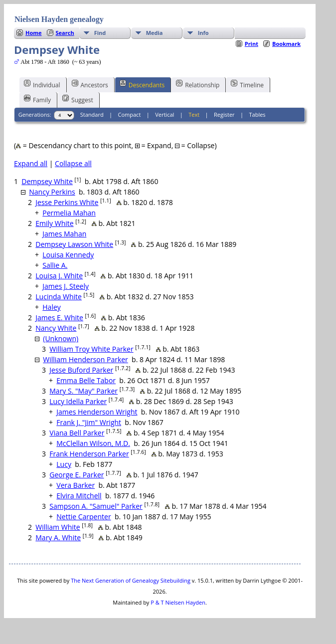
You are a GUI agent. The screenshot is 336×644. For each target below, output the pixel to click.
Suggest (78, 99)
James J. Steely (66, 286)
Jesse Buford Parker (81, 370)
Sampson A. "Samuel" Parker (96, 506)
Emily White (54, 223)
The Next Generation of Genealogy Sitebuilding (131, 580)
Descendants (142, 84)
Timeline (247, 84)
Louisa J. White (59, 276)
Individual (42, 84)
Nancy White (56, 328)
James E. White (59, 318)
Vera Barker (76, 485)
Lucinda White (59, 297)
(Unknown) (61, 338)
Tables (257, 114)
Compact (130, 114)
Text (194, 114)
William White (58, 527)
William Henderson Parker (85, 359)
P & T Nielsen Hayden (178, 602)
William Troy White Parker (91, 349)
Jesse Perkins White (67, 202)
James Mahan (64, 234)
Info (203, 33)
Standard (92, 114)
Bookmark (286, 44)
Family (37, 99)
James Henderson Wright (97, 412)
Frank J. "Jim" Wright (89, 422)
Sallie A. (55, 265)
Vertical (165, 114)
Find (100, 33)
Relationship (198, 84)
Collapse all (73, 163)
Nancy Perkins (52, 192)
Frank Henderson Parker (89, 454)
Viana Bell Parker (77, 433)
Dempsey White (47, 181)
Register (224, 114)
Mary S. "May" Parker (84, 391)
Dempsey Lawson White (74, 244)
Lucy (64, 464)
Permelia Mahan (69, 213)
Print (252, 44)
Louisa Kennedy (68, 255)
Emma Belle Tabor (86, 380)
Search (65, 33)
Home (34, 33)
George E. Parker (77, 475)
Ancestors (90, 84)
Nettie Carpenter (84, 517)
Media (155, 33)
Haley (52, 307)
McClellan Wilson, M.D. (93, 443)
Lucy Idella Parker (78, 401)
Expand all (31, 163)
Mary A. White (58, 537)
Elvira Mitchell (79, 496)
